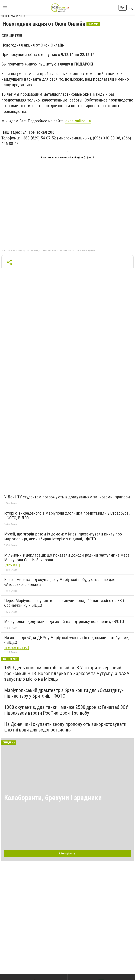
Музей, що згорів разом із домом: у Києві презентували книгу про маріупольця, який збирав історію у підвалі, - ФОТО (63, 537)
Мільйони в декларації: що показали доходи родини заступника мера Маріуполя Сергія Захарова (67, 558)
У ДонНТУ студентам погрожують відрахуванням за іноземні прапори (67, 497)
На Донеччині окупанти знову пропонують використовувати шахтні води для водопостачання (65, 727)
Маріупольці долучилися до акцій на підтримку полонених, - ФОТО (64, 622)
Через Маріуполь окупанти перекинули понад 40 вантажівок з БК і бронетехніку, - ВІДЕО (64, 603)
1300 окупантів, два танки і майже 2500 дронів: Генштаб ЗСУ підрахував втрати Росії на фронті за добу (66, 710)
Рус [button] (122, 7)
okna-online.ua (78, 121)
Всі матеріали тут (67, 854)
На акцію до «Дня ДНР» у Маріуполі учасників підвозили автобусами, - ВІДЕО (67, 640)
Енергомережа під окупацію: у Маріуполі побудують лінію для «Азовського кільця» (60, 582)
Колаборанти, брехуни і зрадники (53, 798)
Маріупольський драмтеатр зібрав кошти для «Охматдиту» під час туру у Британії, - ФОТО (64, 693)
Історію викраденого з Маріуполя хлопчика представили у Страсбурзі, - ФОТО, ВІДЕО (67, 516)
